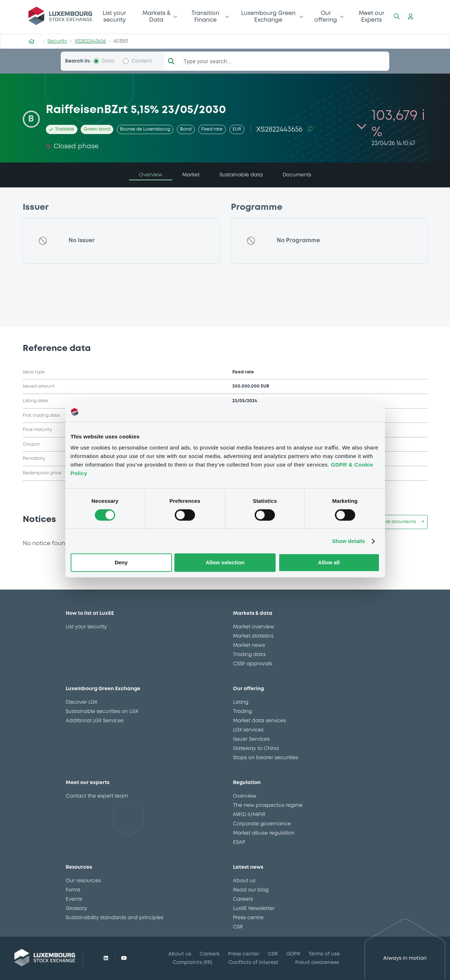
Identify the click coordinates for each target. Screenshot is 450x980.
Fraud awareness (317, 963)
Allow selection (225, 563)
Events (74, 899)
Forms (73, 890)
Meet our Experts (372, 17)
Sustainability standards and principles (115, 918)
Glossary (76, 909)
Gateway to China (256, 749)
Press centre (248, 918)
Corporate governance (262, 824)
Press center (244, 954)
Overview (245, 796)
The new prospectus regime (268, 805)
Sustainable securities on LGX (102, 712)
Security (57, 41)
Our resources (83, 881)
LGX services (248, 730)
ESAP (239, 842)
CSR (238, 927)
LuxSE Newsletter (254, 909)
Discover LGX (82, 702)
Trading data (249, 655)
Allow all (329, 563)
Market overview (254, 627)
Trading (242, 712)
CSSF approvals (253, 664)
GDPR (293, 954)
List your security (114, 17)
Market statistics (253, 636)
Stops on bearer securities (265, 758)
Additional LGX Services (95, 721)
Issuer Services (251, 739)
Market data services (259, 721)
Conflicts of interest (253, 963)
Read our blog (251, 890)
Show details (349, 541)
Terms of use (324, 954)
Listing (241, 702)
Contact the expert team (97, 796)
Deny (121, 563)
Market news (249, 645)
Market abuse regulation (264, 833)
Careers (243, 899)
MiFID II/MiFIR (249, 815)
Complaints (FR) (192, 963)
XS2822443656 (90, 41)
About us (244, 881)
